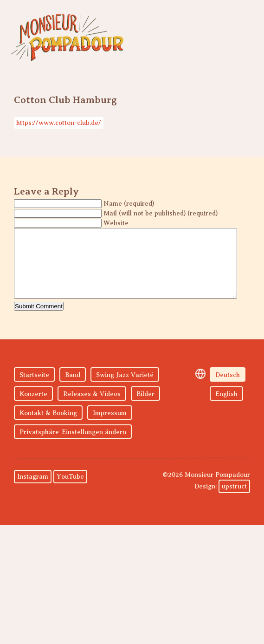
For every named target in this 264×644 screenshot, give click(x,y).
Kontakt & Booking (48, 427)
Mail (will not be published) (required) (161, 213)
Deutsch (228, 389)
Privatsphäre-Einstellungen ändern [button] (73, 446)
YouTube (70, 491)
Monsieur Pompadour (67, 37)
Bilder (145, 408)
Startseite (34, 389)
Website (116, 223)
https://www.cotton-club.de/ (59, 123)
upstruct (234, 500)
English (226, 408)
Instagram (33, 491)
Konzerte (33, 408)
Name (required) (129, 204)
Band (73, 389)
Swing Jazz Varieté (125, 389)
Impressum (110, 427)
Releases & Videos (92, 408)
